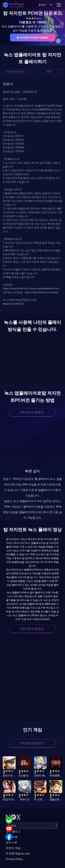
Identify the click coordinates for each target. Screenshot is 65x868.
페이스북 (11, 842)
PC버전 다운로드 (16, 72)
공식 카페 (12, 837)
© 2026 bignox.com (18, 854)
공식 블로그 (13, 831)
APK (49, 72)
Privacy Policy (14, 859)
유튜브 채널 (13, 848)
